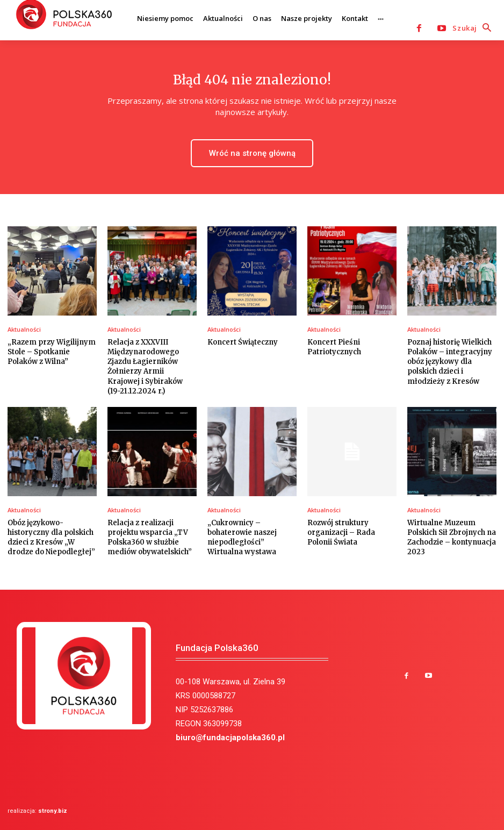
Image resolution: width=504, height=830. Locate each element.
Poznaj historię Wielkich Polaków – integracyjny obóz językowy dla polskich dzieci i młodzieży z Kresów (450, 362)
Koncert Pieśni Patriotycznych (334, 347)
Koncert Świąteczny (243, 342)
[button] (474, 28)
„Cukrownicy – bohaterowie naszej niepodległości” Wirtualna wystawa (242, 538)
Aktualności (24, 329)
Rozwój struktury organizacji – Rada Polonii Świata (341, 532)
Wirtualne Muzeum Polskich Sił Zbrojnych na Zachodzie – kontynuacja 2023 (452, 538)
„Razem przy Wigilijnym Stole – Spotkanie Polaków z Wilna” (52, 352)
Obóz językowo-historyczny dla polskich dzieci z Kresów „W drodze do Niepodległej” (51, 538)
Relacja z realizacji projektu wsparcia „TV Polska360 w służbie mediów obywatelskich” (150, 538)
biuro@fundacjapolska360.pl (230, 738)
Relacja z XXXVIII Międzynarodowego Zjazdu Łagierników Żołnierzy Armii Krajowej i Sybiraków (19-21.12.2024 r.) (145, 367)
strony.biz (53, 811)
